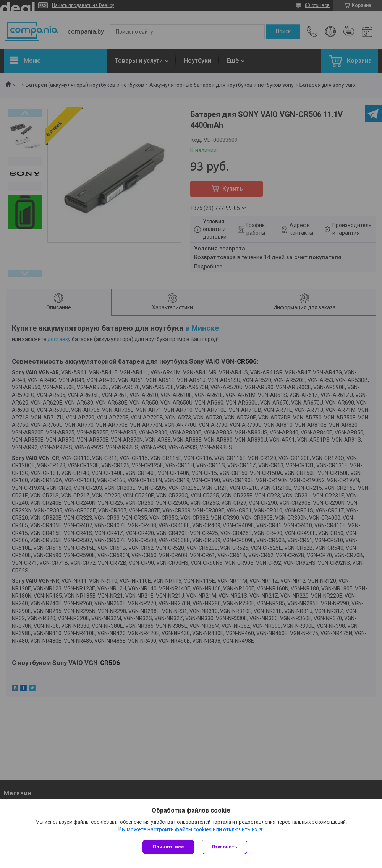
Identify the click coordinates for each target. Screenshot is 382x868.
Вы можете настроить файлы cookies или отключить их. (189, 829)
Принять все (168, 847)
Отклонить (224, 847)
